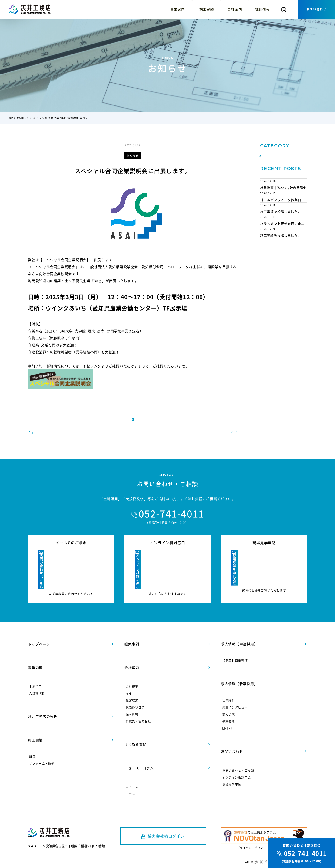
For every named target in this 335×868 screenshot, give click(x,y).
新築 (32, 743)
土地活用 (35, 673)
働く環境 (229, 701)
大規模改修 (37, 680)
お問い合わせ (316, 9)
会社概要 (132, 673)
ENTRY (227, 715)
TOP (10, 118)
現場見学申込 (232, 771)
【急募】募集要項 (235, 647)
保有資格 (132, 701)
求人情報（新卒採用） (239, 671)
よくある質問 (136, 731)
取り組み (271, 166)
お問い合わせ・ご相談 (238, 757)
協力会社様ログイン (166, 823)
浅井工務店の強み (127, 9)
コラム (238, 9)
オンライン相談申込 (236, 764)
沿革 (129, 680)
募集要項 (229, 708)
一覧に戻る (133, 438)
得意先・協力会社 (138, 708)
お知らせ (23, 118)
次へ (216, 438)
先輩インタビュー (235, 694)
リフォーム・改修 (42, 750)
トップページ (39, 631)
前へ (49, 438)
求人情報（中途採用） (239, 631)
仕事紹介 (229, 687)
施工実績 (161, 9)
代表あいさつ (135, 694)
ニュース (132, 774)
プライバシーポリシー (251, 841)
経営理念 (132, 687)
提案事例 (187, 9)
